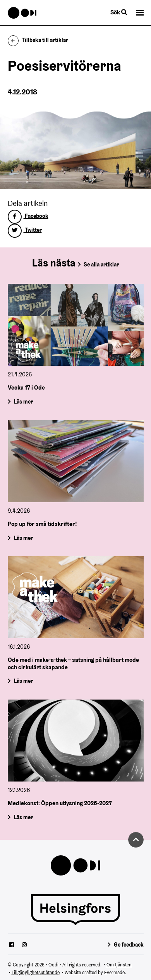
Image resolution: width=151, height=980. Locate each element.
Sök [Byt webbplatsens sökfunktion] (119, 12)
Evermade (114, 972)
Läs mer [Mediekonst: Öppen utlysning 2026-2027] (23, 817)
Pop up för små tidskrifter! (42, 524)
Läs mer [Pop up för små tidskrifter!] (23, 538)
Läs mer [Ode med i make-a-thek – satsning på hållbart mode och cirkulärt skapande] (23, 681)
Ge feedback (129, 945)
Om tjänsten (119, 965)
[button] (140, 13)
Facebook (28, 216)
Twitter (25, 230)
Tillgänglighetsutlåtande (36, 972)
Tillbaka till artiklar (38, 40)
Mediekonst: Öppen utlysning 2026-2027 (60, 803)
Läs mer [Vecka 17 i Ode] (23, 402)
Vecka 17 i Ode (26, 387)
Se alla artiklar (101, 265)
